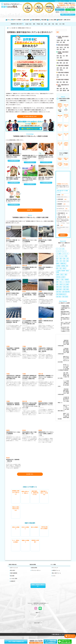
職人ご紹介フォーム (57, 576)
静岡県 (40, 403)
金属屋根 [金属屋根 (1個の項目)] (67, 280)
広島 (67, 75)
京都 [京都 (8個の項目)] (66, 257)
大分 (58, 90)
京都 (61, 68)
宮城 (68, 40)
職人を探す (26, 20)
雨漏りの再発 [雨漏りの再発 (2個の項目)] (59, 288)
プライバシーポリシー (65, 12)
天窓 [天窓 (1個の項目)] (61, 262)
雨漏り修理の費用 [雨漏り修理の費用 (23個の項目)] (66, 293)
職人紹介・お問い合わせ (64, 20)
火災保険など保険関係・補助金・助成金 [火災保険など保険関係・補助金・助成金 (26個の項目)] (63, 272)
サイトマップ (73, 12)
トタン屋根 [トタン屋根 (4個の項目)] (59, 255)
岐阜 (67, 63)
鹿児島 (64, 90)
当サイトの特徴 (17, 20)
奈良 (58, 70)
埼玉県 (24, 294)
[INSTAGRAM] (36, 612)
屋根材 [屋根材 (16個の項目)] (58, 264)
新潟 (58, 56)
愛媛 (64, 82)
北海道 (58, 40)
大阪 (64, 68)
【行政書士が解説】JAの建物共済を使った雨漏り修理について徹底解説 (66, 309)
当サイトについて (14, 570)
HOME (54, 578)
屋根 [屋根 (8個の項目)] (67, 262)
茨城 (58, 49)
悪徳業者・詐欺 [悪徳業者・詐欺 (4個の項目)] (65, 267)
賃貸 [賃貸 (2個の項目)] (62, 280)
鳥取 (58, 75)
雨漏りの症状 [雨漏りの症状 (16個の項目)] (59, 290)
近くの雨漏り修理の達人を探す (30, 117)
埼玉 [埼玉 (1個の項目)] (57, 260)
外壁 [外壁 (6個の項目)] (64, 260)
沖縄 (68, 90)
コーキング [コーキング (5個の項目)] (59, 252)
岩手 (65, 40)
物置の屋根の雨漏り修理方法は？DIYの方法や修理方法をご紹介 (65, 315)
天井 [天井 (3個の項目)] (57, 262)
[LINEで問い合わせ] (40, 612)
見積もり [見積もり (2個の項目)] (58, 280)
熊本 (67, 88)
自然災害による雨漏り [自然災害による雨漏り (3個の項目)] (61, 278)
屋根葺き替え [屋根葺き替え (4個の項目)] (63, 264)
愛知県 (8, 240)
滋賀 (58, 68)
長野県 (40, 432)
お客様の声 (13, 584)
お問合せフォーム (56, 573)
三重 (64, 63)
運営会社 (57, 12)
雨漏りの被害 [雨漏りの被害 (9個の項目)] (66, 290)
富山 (61, 56)
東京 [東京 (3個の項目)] (61, 269)
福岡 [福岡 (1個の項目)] (66, 276)
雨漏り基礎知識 (35, 20)
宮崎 (61, 90)
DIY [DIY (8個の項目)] (57, 250)
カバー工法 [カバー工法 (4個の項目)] (62, 250)
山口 (58, 77)
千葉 (65, 47)
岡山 (64, 75)
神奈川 (61, 47)
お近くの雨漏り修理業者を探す (16, 642)
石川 (64, 56)
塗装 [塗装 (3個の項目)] (61, 260)
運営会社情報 (34, 570)
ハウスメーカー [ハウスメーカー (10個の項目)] (65, 255)
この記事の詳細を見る (14, 161)
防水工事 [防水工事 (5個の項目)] (68, 283)
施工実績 (43, 20)
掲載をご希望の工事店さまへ (68, 14)
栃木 (61, 49)
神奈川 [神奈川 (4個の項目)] (62, 276)
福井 (67, 56)
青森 (62, 40)
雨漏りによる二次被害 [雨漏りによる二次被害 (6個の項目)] (64, 285)
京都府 (24, 240)
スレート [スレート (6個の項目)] (64, 252)
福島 (64, 42)
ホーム (8, 20)
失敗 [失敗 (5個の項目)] (64, 262)
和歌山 (61, 70)
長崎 (64, 88)
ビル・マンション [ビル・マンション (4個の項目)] (60, 257)
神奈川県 (9, 268)
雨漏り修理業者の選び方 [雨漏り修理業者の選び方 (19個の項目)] (61, 295)
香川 (61, 82)
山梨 (58, 58)
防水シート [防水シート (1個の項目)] (62, 283)
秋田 (58, 42)
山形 (61, 42)
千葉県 (40, 294)
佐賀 (61, 88)
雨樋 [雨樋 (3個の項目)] (57, 285)
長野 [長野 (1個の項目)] (57, 283)
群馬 (64, 49)
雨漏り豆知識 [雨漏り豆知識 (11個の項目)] (65, 298)
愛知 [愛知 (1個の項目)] (57, 269)
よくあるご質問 (52, 20)
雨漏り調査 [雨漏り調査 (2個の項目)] (59, 298)
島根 (61, 75)
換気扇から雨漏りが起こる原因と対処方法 (65, 320)
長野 (61, 58)
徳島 (58, 82)
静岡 (61, 63)
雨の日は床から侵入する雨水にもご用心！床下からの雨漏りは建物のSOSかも (65, 330)
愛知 (58, 63)
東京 (58, 47)
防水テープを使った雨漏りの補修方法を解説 (66, 325)
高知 (67, 82)
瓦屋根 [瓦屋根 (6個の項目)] (58, 276)
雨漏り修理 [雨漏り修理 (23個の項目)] (59, 293)
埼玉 (68, 47)
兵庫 (67, 68)
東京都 (40, 240)
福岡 (58, 88)
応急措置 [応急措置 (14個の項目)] (58, 267)
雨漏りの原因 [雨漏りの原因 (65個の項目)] (66, 288)
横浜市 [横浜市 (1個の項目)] (64, 269)
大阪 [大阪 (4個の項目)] (67, 260)
